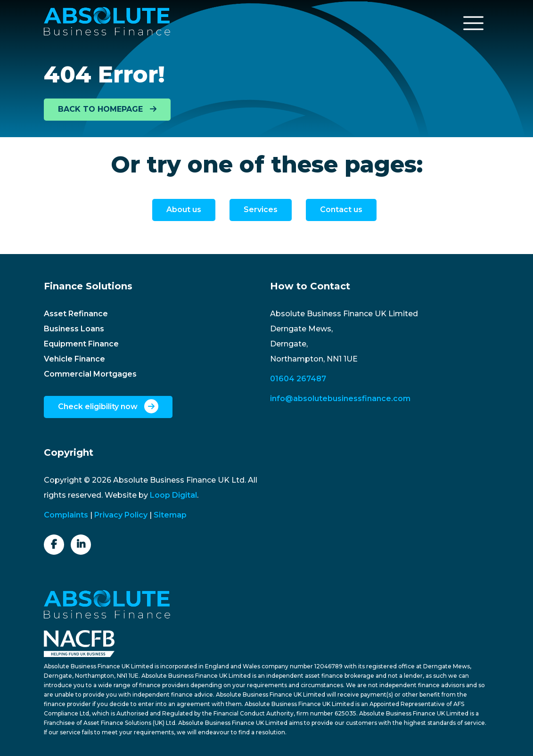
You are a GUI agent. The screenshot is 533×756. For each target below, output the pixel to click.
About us (184, 210)
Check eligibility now (108, 406)
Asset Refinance (76, 314)
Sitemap (170, 515)
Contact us (341, 210)
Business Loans (74, 329)
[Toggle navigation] (474, 23)
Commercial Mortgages (90, 374)
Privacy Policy (121, 515)
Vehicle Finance (74, 359)
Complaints (66, 515)
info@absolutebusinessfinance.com (340, 399)
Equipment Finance (81, 344)
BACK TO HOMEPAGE (107, 109)
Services (261, 210)
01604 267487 (298, 379)
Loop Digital (173, 495)
